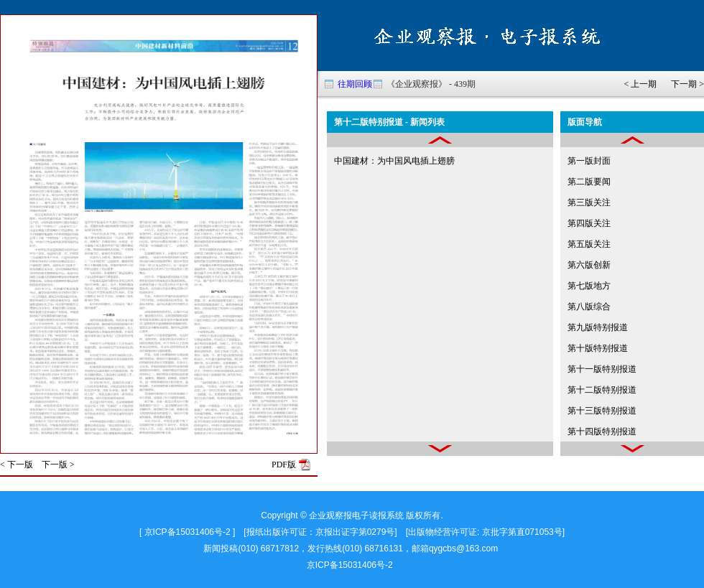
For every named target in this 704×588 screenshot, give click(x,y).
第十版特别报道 (598, 348)
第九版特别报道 (598, 327)
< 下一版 (17, 465)
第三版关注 (589, 202)
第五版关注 (589, 244)
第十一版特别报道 (602, 369)
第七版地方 (589, 286)
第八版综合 (589, 307)
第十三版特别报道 (602, 411)
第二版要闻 (589, 182)
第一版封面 (589, 161)
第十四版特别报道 (602, 431)
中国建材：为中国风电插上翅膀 (394, 161)
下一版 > (58, 465)
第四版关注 (589, 223)
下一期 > (687, 84)
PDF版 (284, 465)
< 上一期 (640, 84)
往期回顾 (355, 84)
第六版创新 (589, 265)
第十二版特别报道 (602, 390)
